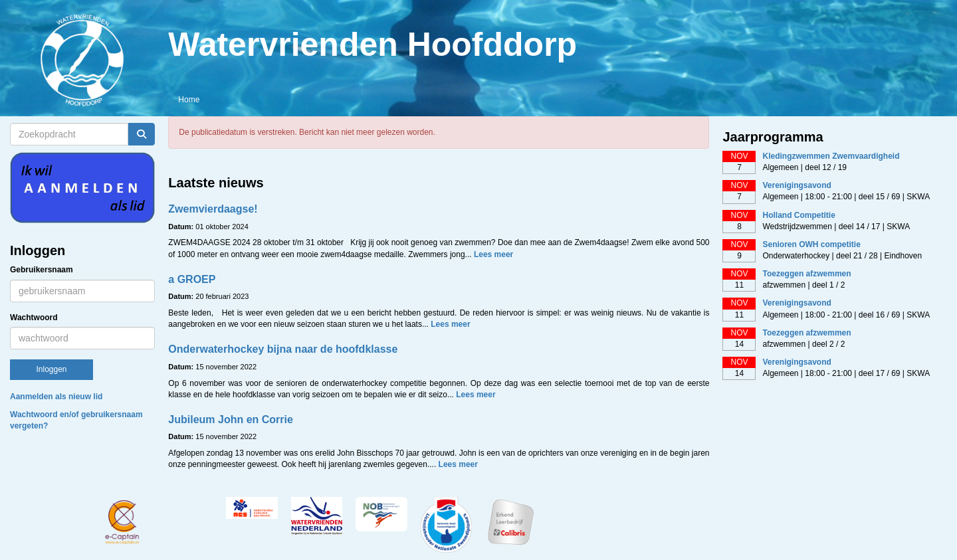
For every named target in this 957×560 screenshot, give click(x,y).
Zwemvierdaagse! (213, 209)
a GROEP (192, 279)
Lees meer (493, 254)
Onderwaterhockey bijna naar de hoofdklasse (283, 349)
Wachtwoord (34, 318)
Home (189, 100)
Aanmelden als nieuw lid (56, 397)
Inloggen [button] (51, 369)
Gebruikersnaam (42, 270)
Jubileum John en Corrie (231, 420)
